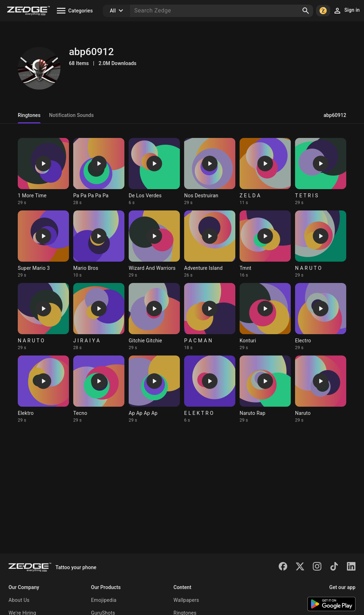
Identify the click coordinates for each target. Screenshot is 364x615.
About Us (19, 600)
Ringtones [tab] (29, 115)
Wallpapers (186, 600)
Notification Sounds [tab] (71, 115)
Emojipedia (104, 600)
